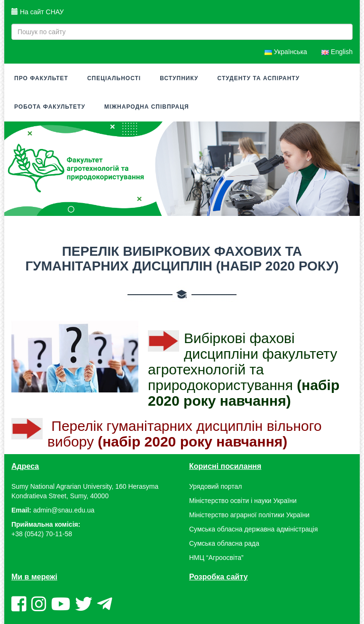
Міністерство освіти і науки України (243, 501)
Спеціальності (114, 78)
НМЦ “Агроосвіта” (216, 558)
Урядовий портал (215, 486)
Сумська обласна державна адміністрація (253, 529)
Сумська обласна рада (224, 543)
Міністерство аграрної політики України (249, 515)
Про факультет (41, 78)
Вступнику (179, 78)
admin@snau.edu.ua (64, 510)
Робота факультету (50, 107)
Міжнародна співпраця (147, 107)
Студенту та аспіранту (259, 78)
